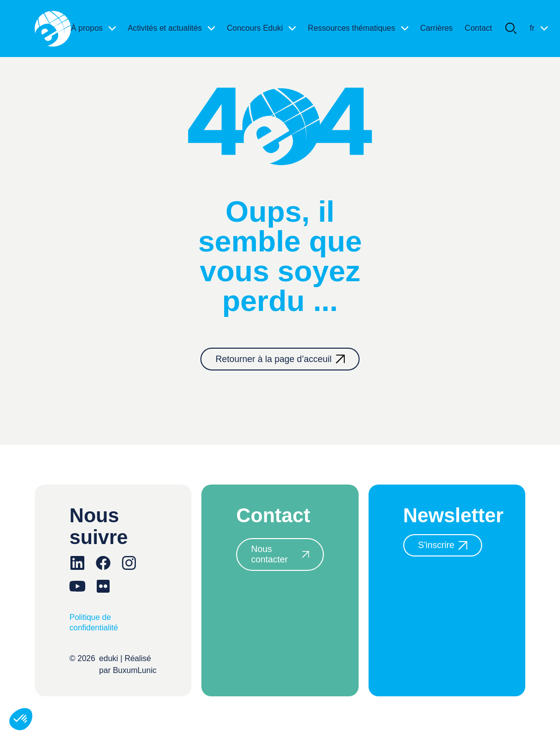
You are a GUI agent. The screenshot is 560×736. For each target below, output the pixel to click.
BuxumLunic (134, 670)
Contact (478, 28)
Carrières (436, 28)
